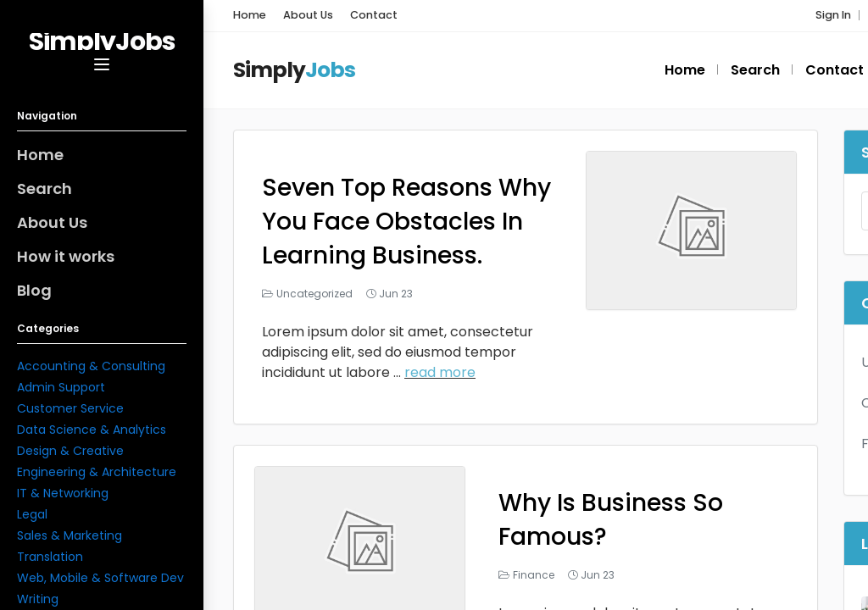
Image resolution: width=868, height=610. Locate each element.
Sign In (833, 15)
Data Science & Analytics (92, 430)
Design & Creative (70, 451)
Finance (534, 575)
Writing (38, 599)
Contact (374, 15)
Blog (34, 290)
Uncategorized (314, 294)
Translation (50, 557)
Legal (32, 514)
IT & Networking (63, 493)
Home (40, 155)
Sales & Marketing (70, 535)
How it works (66, 256)
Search (45, 189)
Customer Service (70, 408)
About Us (52, 222)
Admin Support (61, 387)
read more (440, 372)
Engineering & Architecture (97, 472)
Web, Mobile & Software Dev (100, 578)
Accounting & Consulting (91, 366)
